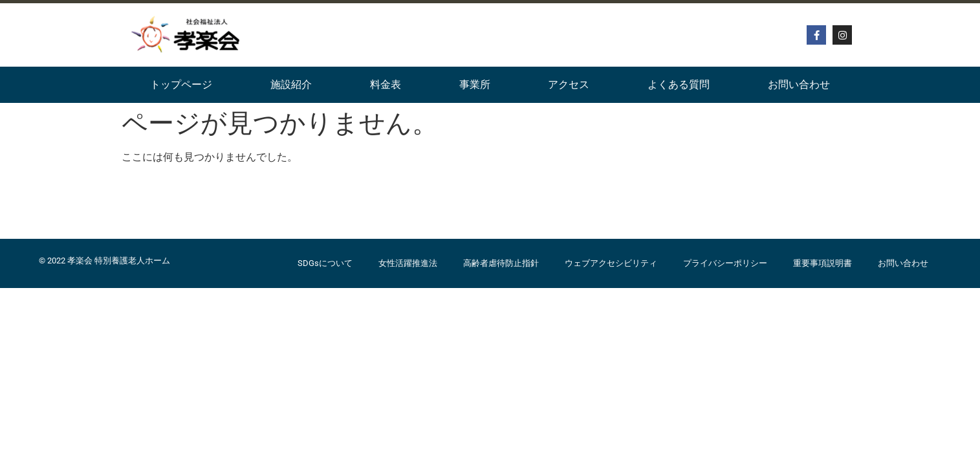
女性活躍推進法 (408, 263)
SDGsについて (325, 263)
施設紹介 (291, 84)
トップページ (181, 84)
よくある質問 (679, 84)
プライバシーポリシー (725, 263)
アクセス (569, 84)
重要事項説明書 (822, 263)
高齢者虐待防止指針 (501, 263)
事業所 (475, 84)
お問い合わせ (799, 84)
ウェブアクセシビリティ (611, 263)
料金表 (386, 84)
